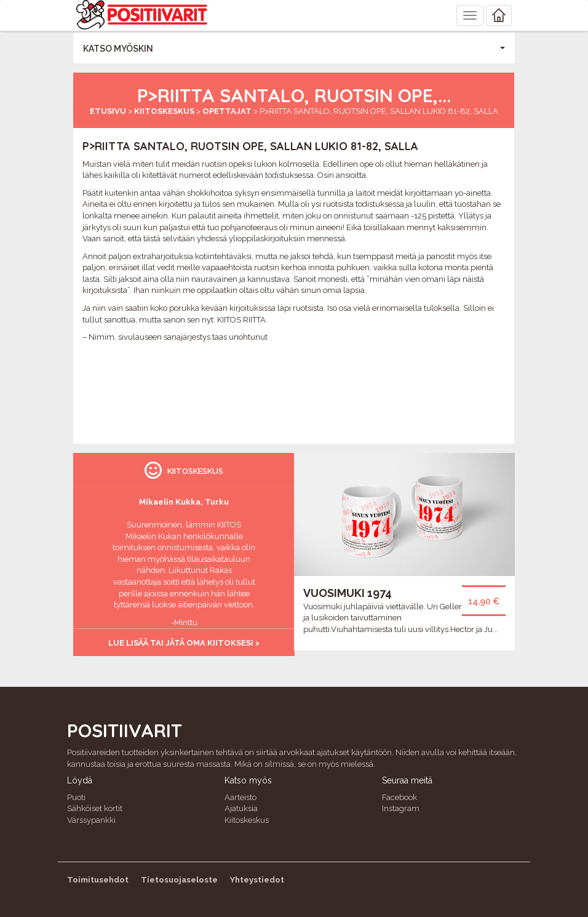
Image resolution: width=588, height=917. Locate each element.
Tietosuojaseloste (179, 880)
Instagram (401, 808)
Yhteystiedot (257, 880)
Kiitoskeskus (164, 111)
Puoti (76, 797)
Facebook (399, 797)
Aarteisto (240, 797)
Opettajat (227, 111)
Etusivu (108, 111)
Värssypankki (91, 820)
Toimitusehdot (98, 880)
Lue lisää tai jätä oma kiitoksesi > (184, 643)
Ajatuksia (241, 808)
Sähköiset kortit (95, 808)
